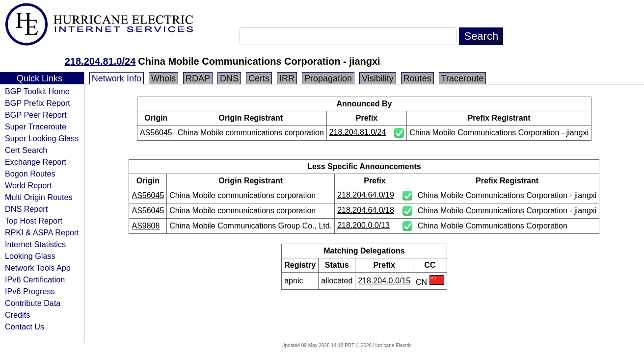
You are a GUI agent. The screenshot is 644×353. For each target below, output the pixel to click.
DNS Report (26, 209)
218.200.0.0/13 (363, 225)
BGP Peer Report (36, 115)
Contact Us (25, 327)
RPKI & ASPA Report (42, 232)
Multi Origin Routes (39, 197)
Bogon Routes (30, 174)
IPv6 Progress (30, 291)
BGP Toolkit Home (37, 91)
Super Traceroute (36, 126)
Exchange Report (36, 162)
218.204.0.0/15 (384, 281)
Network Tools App (38, 268)
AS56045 (156, 133)
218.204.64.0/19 (366, 195)
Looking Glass (30, 256)
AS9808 (146, 226)
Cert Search (26, 150)
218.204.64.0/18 (366, 210)
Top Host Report (34, 221)
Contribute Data (33, 303)
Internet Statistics (35, 244)
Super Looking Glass (42, 138)
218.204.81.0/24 (100, 61)
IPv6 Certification (35, 279)
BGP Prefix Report (38, 103)
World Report (28, 185)
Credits (17, 315)
